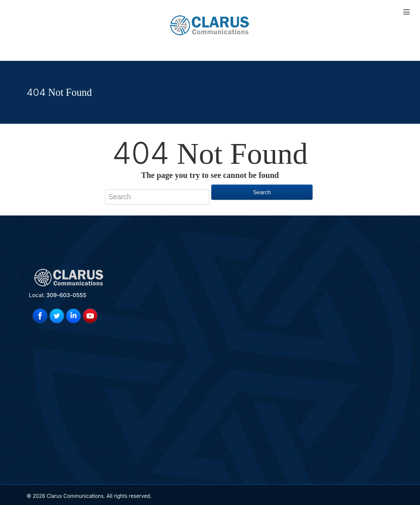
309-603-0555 (66, 295)
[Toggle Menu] (407, 12)
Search (262, 192)
